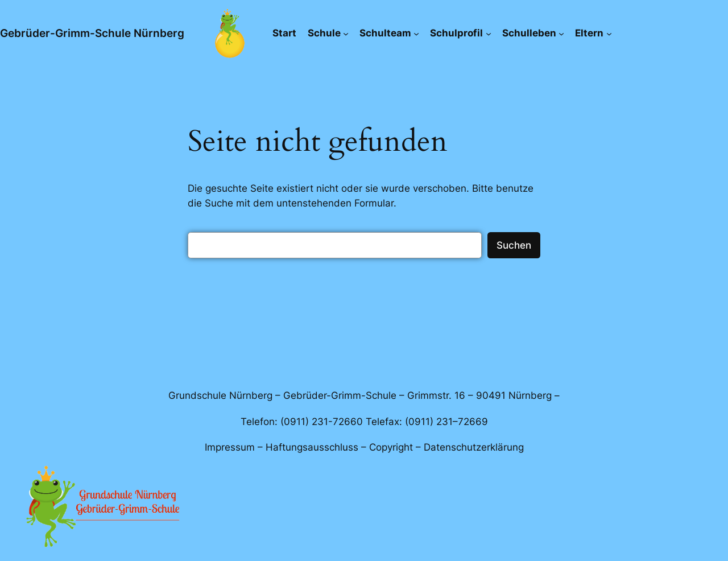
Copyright (391, 447)
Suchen (514, 245)
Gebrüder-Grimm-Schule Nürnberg (92, 33)
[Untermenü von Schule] (346, 33)
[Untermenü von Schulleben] (561, 33)
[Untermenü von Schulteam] (416, 33)
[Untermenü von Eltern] (609, 33)
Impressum (230, 447)
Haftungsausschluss (312, 447)
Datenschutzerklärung (474, 447)
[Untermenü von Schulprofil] (489, 33)
